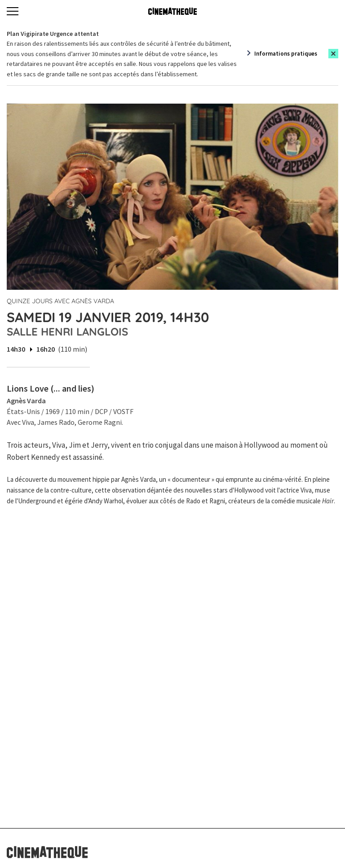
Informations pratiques (286, 54)
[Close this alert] (333, 54)
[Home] (172, 11)
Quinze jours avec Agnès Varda (60, 301)
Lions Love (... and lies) (51, 388)
